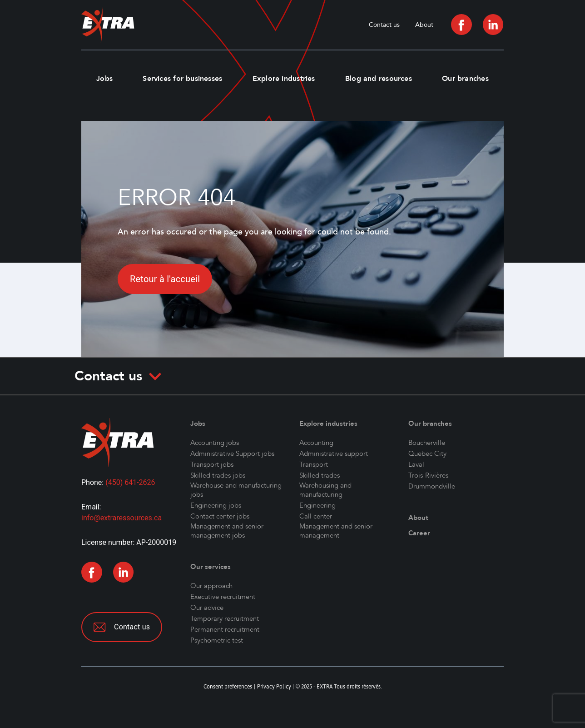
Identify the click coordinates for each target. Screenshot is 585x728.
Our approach (211, 586)
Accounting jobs (215, 443)
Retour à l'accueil (165, 279)
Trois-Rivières (428, 475)
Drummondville (432, 486)
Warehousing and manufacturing (325, 490)
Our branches (465, 79)
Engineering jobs (216, 505)
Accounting (316, 443)
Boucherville (427, 443)
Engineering (317, 505)
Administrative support (334, 454)
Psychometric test (217, 640)
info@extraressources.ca (121, 518)
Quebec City (427, 454)
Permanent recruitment (225, 629)
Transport (314, 464)
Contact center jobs (220, 516)
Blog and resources (379, 79)
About (424, 25)
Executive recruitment (223, 597)
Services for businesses (182, 79)
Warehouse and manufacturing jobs (236, 490)
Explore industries (284, 79)
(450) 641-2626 (130, 482)
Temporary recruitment (225, 618)
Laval (416, 464)
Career (419, 533)
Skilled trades (320, 475)
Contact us (384, 25)
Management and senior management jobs (227, 531)
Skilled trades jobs (218, 475)
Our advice (207, 608)
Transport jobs (212, 464)
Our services (211, 567)
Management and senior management (336, 531)
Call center (316, 516)
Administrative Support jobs (232, 454)
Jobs (104, 79)
